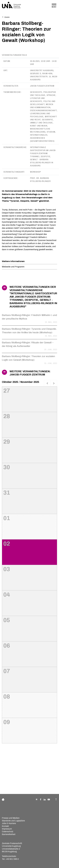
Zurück (6, 17)
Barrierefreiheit (9, 834)
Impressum (7, 829)
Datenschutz (8, 831)
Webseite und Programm (13, 267)
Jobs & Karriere (9, 823)
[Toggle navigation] (54, 6)
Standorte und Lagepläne (13, 821)
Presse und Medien (11, 818)
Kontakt (5, 826)
